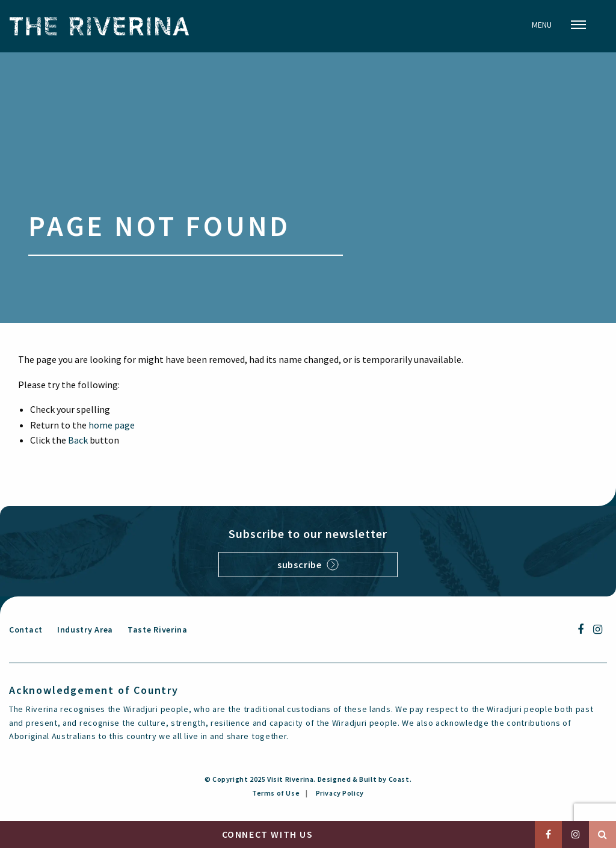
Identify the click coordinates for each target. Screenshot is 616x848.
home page (112, 425)
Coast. (400, 779)
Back (78, 440)
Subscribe (308, 565)
